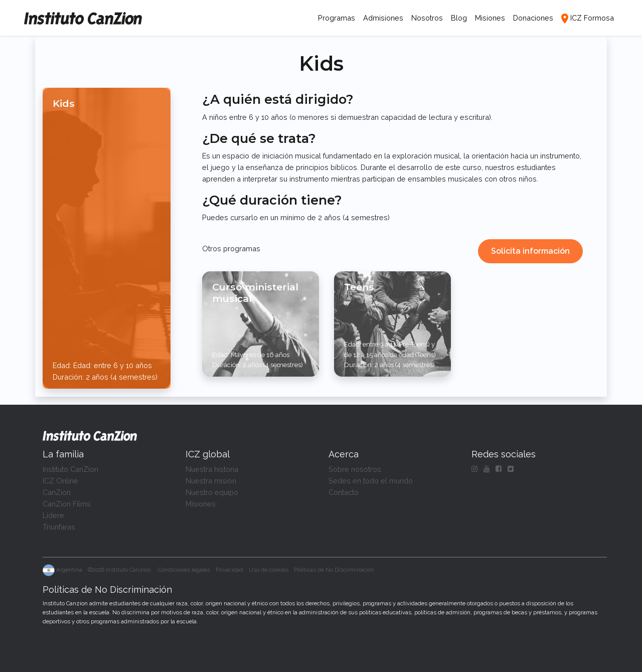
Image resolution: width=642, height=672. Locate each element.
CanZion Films (67, 504)
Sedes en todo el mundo (371, 481)
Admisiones (383, 18)
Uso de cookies (269, 570)
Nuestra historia (212, 469)
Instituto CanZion (70, 469)
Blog (459, 18)
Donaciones (533, 18)
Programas (339, 17)
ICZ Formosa (592, 18)
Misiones (490, 18)
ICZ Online (60, 481)
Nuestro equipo (212, 492)
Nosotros (427, 18)
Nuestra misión (211, 481)
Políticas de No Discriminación (334, 570)
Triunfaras (59, 527)
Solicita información (530, 251)
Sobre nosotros (355, 469)
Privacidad (229, 570)
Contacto (344, 492)
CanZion (57, 492)
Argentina (62, 570)
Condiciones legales (184, 570)
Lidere (53, 515)
